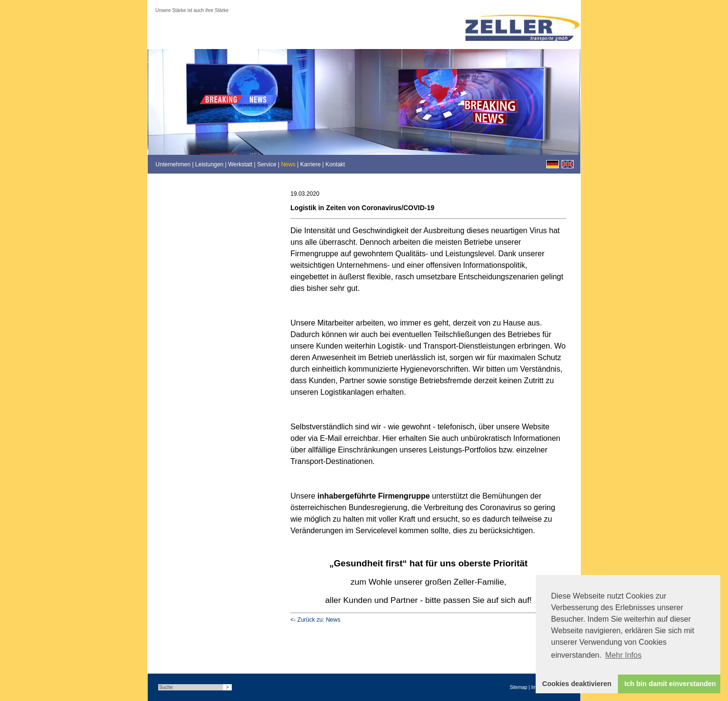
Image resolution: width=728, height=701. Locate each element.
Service (267, 164)
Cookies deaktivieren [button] (577, 684)
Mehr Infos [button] (624, 655)
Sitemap (519, 687)
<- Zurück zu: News (315, 620)
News (288, 164)
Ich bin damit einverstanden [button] (670, 684)
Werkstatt (240, 164)
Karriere (310, 164)
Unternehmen (173, 164)
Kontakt (335, 164)
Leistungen (209, 164)
